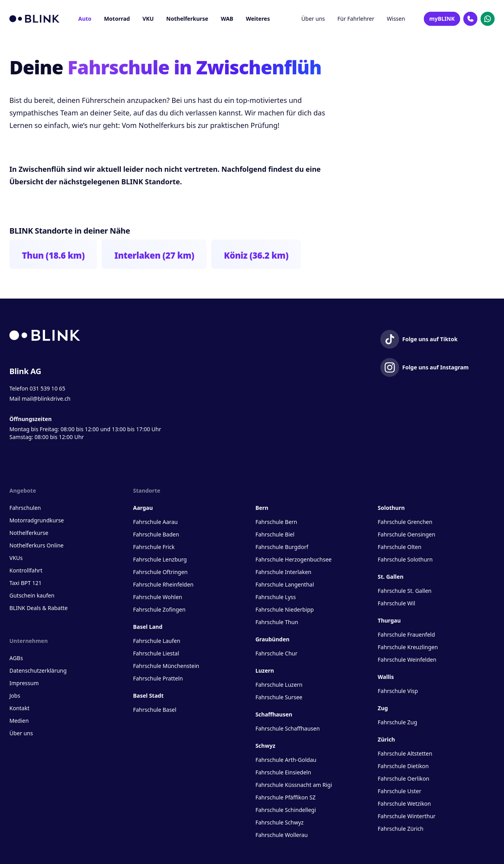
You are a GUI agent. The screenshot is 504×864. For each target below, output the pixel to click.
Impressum (24, 683)
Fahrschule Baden (156, 534)
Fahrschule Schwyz (280, 822)
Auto (85, 19)
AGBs (16, 658)
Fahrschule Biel (275, 534)
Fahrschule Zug (397, 722)
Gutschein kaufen (32, 595)
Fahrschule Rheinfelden (163, 584)
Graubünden (273, 639)
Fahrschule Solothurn (405, 559)
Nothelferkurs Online (36, 545)
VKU (148, 19)
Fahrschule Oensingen (406, 534)
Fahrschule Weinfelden (407, 660)
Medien (19, 721)
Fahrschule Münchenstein (166, 666)
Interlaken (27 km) (154, 255)
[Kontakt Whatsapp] (488, 19)
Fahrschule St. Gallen (404, 591)
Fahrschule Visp (398, 691)
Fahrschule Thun (277, 622)
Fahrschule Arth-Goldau (286, 760)
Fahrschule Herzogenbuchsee (294, 559)
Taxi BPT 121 (25, 583)
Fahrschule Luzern (279, 685)
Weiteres (258, 19)
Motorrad (117, 19)
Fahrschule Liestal (156, 653)
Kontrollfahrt (26, 570)
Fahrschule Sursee (279, 697)
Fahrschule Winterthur (407, 816)
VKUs (16, 558)
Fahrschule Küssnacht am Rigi (294, 785)
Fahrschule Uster (399, 791)
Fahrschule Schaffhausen (288, 728)
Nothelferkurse (187, 19)
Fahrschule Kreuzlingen (408, 647)
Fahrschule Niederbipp (285, 609)
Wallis (386, 677)
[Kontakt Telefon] (470, 19)
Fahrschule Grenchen (405, 522)
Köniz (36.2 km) (256, 255)
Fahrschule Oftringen (160, 572)
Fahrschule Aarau (155, 522)
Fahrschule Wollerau (282, 835)
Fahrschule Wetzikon (404, 804)
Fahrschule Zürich (400, 829)
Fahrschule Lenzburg (160, 559)
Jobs (15, 696)
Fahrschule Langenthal (285, 584)
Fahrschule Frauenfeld (406, 634)
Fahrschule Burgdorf (282, 547)
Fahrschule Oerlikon (403, 778)
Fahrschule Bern (276, 522)
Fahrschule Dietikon (403, 766)
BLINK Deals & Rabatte (39, 608)
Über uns (313, 19)
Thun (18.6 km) (53, 255)
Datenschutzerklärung (38, 670)
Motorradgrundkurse (37, 520)
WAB (227, 19)
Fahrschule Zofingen (159, 609)
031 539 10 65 (48, 388)
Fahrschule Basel (155, 710)
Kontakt (19, 708)
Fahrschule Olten (400, 547)
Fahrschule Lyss (276, 597)
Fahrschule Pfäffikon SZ (286, 797)
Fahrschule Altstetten (405, 753)
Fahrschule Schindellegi (286, 810)
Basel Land (148, 627)
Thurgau (389, 620)
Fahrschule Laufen (157, 641)
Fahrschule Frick (154, 547)
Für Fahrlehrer (356, 19)
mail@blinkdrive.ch (46, 399)
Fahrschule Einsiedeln (283, 772)
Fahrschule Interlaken (283, 572)
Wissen (396, 19)
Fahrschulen (25, 508)
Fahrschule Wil (396, 603)
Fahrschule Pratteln (158, 678)
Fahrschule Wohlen (157, 597)
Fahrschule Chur (276, 653)
